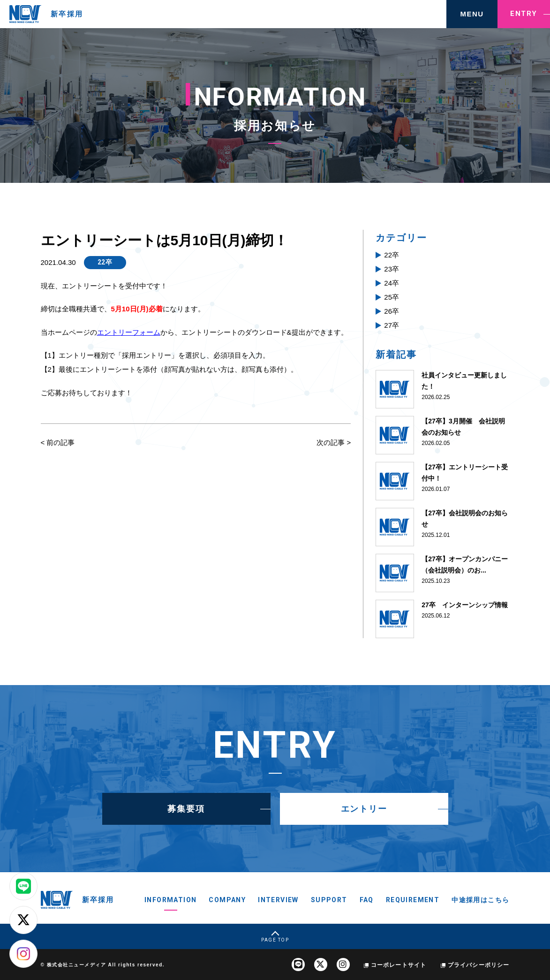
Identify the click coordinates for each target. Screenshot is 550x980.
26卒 (392, 311)
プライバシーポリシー (479, 965)
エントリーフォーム (129, 332)
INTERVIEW (278, 900)
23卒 (392, 269)
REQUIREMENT (413, 900)
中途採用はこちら (480, 900)
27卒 (392, 325)
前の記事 (60, 442)
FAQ (367, 900)
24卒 (392, 283)
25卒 (392, 297)
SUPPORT (329, 900)
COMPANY (227, 900)
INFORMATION (170, 900)
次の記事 (331, 442)
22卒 (105, 262)
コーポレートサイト (399, 965)
